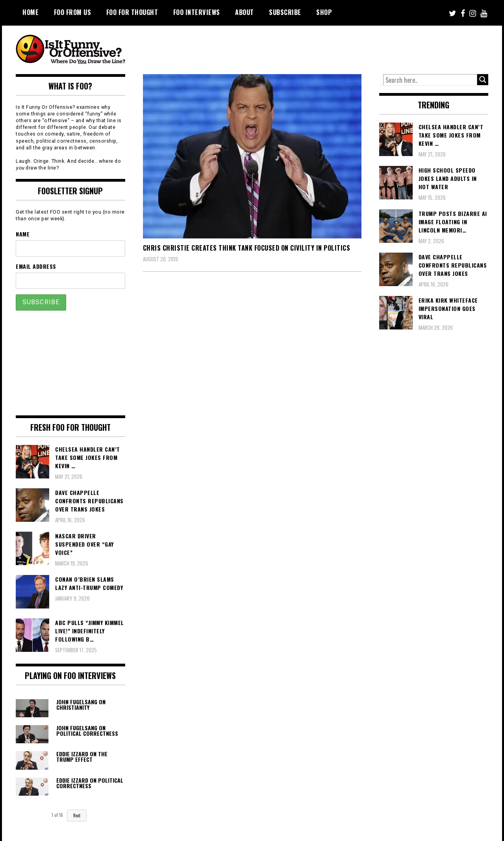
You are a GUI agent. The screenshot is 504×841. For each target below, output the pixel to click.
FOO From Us (73, 12)
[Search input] (430, 80)
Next (77, 815)
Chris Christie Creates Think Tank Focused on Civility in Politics (247, 248)
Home (31, 12)
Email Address (36, 266)
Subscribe (285, 12)
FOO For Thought (132, 12)
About (245, 12)
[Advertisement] (341, 47)
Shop (324, 12)
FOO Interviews (197, 12)
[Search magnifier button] (483, 80)
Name (23, 234)
